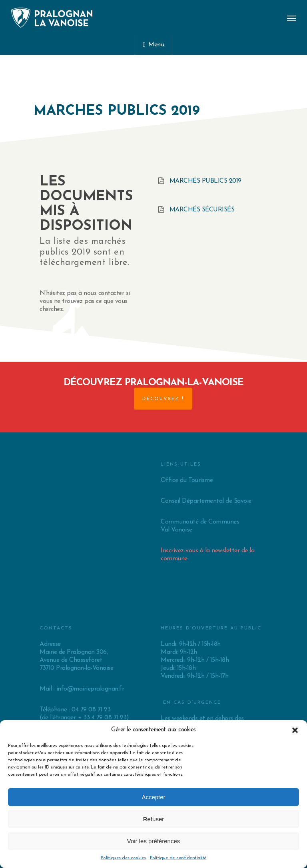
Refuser (154, 819)
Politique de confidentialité (178, 858)
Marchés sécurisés (202, 210)
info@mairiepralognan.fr (90, 689)
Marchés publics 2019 (205, 181)
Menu (153, 45)
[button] (295, 730)
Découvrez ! (163, 399)
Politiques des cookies (123, 858)
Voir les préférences (154, 841)
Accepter (153, 797)
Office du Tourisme (187, 480)
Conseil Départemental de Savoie (206, 501)
